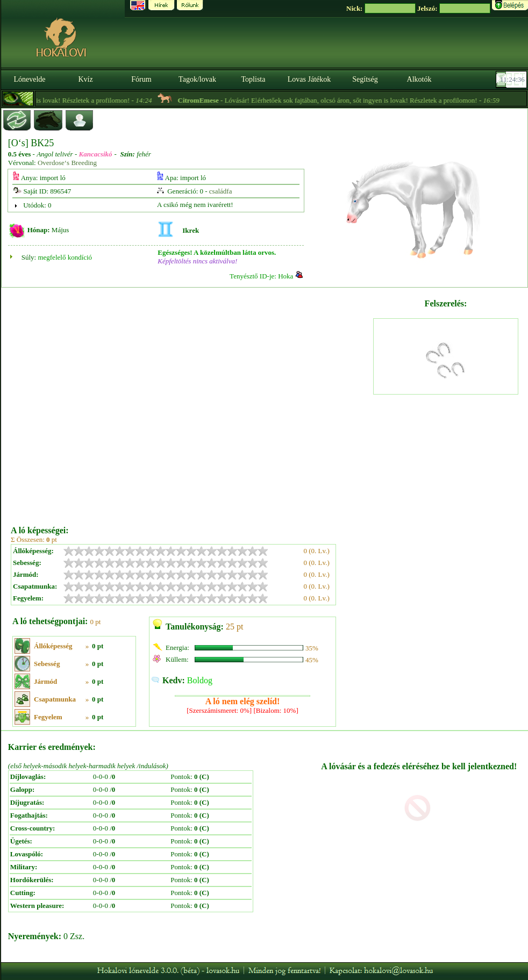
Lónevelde (29, 79)
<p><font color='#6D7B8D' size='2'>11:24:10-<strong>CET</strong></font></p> (512, 80)
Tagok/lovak (197, 79)
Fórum (141, 79)
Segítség (365, 79)
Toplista (254, 79)
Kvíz (85, 79)
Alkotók (419, 79)
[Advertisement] (114, 403)
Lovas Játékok (309, 79)
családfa (221, 191)
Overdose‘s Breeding (67, 163)
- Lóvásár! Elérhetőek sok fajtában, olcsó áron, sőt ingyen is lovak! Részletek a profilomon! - (348, 100)
